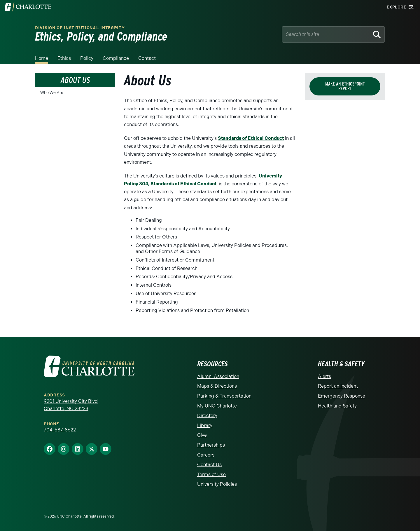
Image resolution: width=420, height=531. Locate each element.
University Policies (217, 484)
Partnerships (211, 445)
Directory (207, 416)
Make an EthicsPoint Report (345, 86)
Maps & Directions (217, 386)
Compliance (116, 58)
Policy (87, 58)
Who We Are (52, 93)
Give (202, 435)
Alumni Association (218, 376)
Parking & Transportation (224, 396)
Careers (206, 455)
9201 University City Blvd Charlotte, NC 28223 (71, 405)
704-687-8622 (60, 430)
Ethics (64, 58)
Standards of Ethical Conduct (251, 138)
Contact (147, 58)
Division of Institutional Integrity (80, 28)
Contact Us (209, 465)
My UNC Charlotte (217, 406)
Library (205, 425)
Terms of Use (211, 475)
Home (42, 58)
